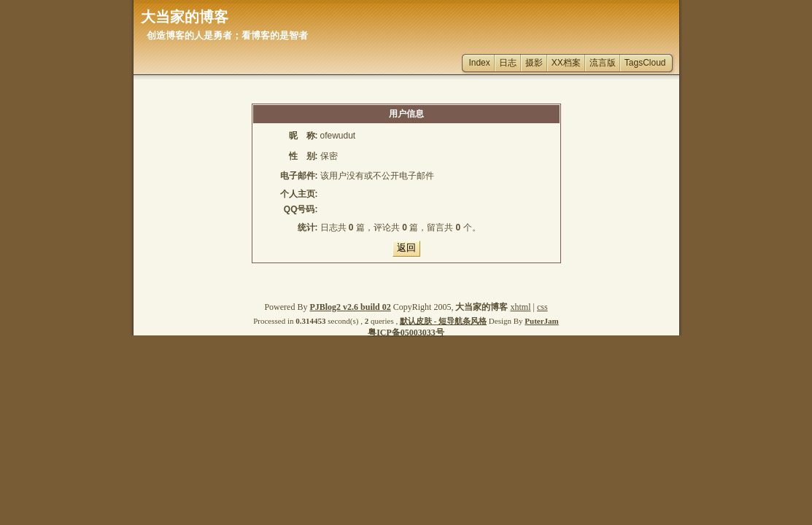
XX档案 (566, 63)
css (542, 307)
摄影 (534, 63)
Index (479, 63)
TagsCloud (645, 63)
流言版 (603, 63)
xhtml (520, 307)
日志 (508, 63)
